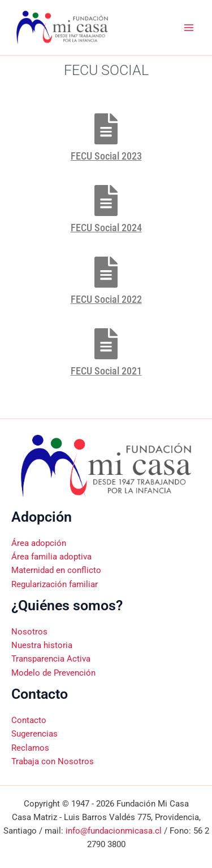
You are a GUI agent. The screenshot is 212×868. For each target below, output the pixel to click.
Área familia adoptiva (51, 557)
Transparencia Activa (51, 659)
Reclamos (30, 748)
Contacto (29, 720)
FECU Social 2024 (106, 228)
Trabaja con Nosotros (53, 761)
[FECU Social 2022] (106, 272)
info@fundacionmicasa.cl (114, 831)
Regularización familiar (55, 584)
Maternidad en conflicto (56, 570)
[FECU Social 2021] (106, 344)
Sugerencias (34, 734)
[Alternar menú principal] (189, 28)
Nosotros (29, 632)
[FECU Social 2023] (106, 129)
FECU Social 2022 (106, 299)
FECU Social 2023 (106, 156)
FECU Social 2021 (106, 371)
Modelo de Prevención (53, 673)
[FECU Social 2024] (106, 201)
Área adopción (39, 543)
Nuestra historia (42, 645)
